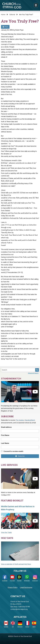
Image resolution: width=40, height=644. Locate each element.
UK (13, 624)
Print (5, 27)
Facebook (5, 578)
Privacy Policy (13, 587)
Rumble (19, 578)
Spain (34, 624)
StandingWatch (30, 420)
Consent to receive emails (13, 451)
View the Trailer (6, 532)
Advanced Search (33, 373)
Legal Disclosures (26, 587)
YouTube (12, 578)
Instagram (35, 578)
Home (3, 15)
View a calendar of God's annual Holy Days (16, 564)
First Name (5, 435)
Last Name (5, 443)
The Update (20, 420)
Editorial (12, 15)
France (27, 624)
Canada (6, 624)
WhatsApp (27, 578)
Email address (6, 427)
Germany (20, 624)
